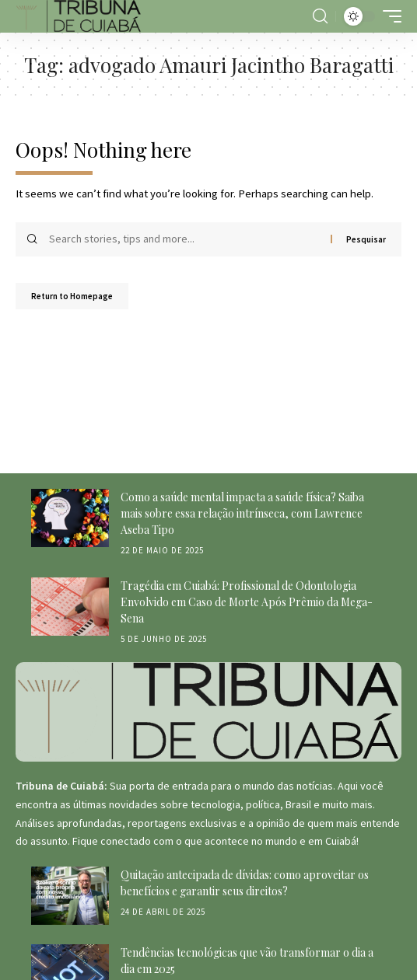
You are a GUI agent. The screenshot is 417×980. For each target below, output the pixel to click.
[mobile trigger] (388, 16)
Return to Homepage (72, 296)
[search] (320, 16)
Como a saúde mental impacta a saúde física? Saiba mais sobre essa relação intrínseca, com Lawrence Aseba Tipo (242, 513)
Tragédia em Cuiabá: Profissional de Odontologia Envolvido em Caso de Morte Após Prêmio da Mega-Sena (247, 602)
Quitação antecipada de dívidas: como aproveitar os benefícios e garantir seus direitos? (245, 883)
